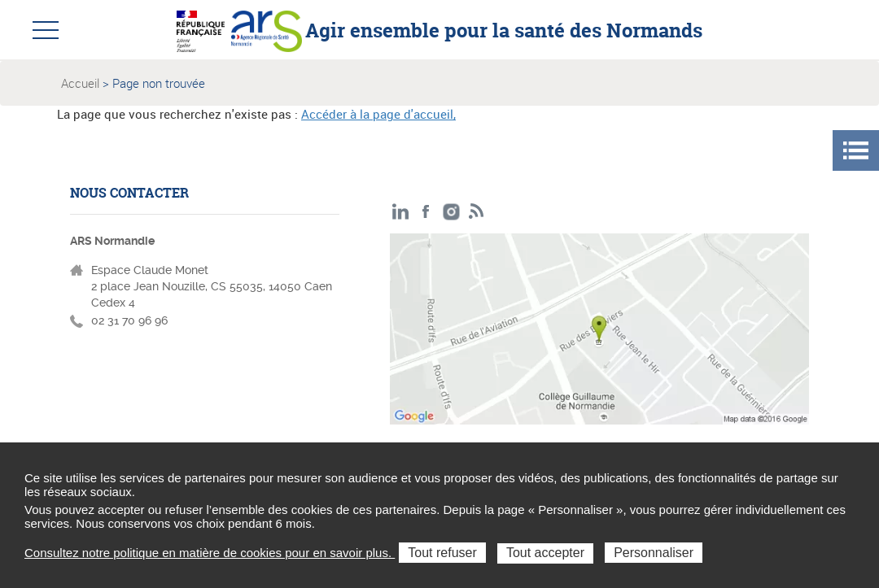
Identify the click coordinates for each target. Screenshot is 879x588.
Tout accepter (545, 553)
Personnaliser (654, 553)
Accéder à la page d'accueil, (378, 114)
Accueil (80, 83)
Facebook (426, 212)
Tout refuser (442, 553)
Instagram (451, 212)
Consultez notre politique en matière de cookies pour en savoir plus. (210, 553)
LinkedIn (401, 212)
